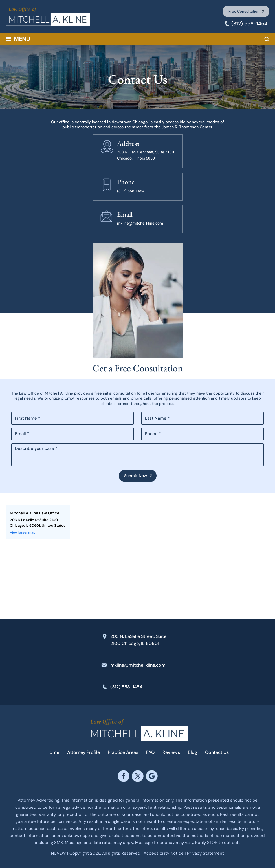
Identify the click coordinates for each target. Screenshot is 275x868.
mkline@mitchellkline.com (140, 223)
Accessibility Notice (164, 853)
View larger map (23, 532)
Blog (192, 752)
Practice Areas (123, 752)
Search (267, 39)
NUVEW (59, 853)
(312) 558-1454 (249, 24)
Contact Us (217, 752)
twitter (137, 776)
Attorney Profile (83, 752)
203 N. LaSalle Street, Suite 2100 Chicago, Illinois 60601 (146, 155)
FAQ (150, 752)
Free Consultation (244, 11)
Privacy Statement (205, 853)
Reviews (171, 752)
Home (53, 752)
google (152, 776)
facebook (123, 776)
